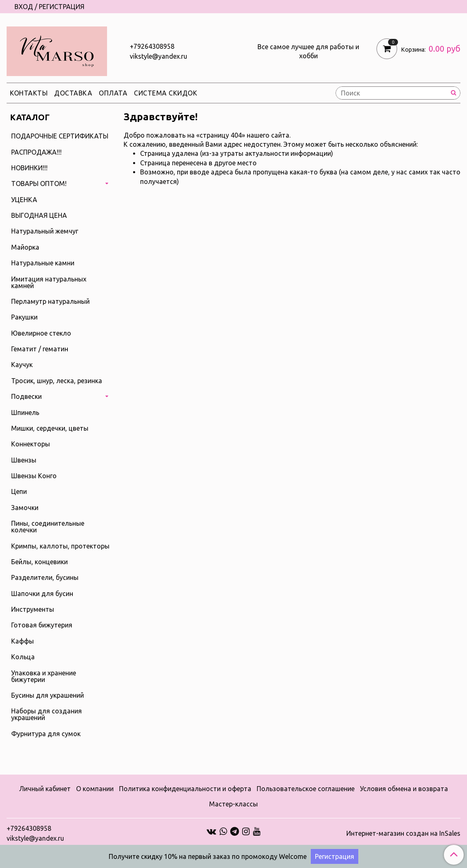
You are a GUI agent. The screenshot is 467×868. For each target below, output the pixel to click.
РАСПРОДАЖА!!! (36, 152)
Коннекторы (31, 444)
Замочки (25, 508)
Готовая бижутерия (42, 625)
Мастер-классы (233, 804)
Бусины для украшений (48, 695)
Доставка (73, 93)
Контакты (29, 93)
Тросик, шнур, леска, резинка (57, 381)
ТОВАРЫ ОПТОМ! (39, 184)
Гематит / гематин (40, 349)
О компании (95, 789)
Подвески (26, 396)
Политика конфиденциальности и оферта (185, 789)
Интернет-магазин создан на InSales (403, 833)
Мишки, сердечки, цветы (50, 428)
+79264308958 (152, 46)
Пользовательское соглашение (306, 789)
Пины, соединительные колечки (48, 527)
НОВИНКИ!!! (29, 168)
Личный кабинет (45, 789)
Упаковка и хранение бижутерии (44, 676)
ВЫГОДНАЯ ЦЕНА (39, 215)
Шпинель (25, 413)
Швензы (24, 460)
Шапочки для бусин (42, 594)
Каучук (22, 365)
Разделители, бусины (45, 577)
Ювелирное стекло (41, 333)
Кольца (23, 657)
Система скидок (166, 93)
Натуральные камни (43, 263)
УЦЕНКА (24, 200)
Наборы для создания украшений (46, 714)
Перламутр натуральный (50, 301)
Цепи (19, 491)
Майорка (25, 247)
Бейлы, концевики (39, 562)
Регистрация (335, 856)
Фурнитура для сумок (46, 734)
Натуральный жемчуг (45, 231)
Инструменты (33, 609)
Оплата (113, 93)
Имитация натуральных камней (49, 282)
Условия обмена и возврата (404, 789)
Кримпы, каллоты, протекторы (60, 546)
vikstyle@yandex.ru (158, 56)
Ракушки (24, 317)
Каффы (23, 641)
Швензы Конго (34, 476)
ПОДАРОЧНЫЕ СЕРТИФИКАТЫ (60, 136)
